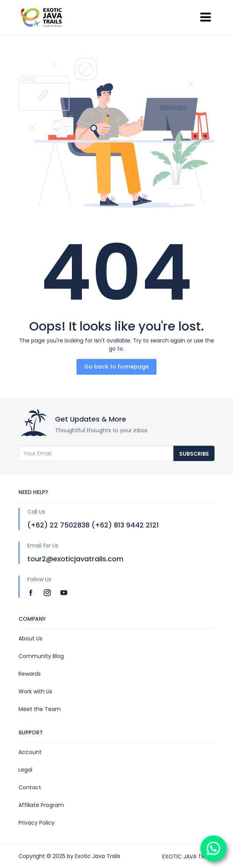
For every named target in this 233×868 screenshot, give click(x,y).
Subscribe (194, 454)
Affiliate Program (41, 805)
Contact (30, 787)
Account (30, 752)
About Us (30, 638)
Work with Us (35, 691)
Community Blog (41, 656)
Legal (25, 770)
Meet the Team (40, 709)
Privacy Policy (37, 823)
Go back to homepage (116, 367)
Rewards (30, 674)
